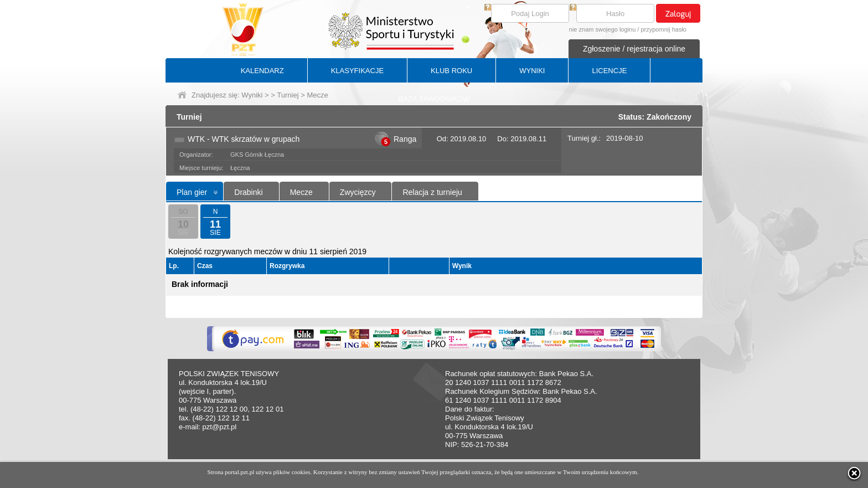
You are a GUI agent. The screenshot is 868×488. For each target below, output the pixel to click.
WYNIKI (532, 71)
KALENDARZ (262, 71)
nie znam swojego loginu (602, 29)
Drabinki (248, 192)
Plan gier (192, 192)
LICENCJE (609, 71)
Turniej (288, 95)
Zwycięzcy (358, 192)
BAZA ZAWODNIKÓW (434, 99)
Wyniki (252, 95)
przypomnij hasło (663, 29)
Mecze (301, 192)
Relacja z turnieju (432, 192)
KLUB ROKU (451, 71)
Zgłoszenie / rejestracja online (634, 49)
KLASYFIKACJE (357, 71)
